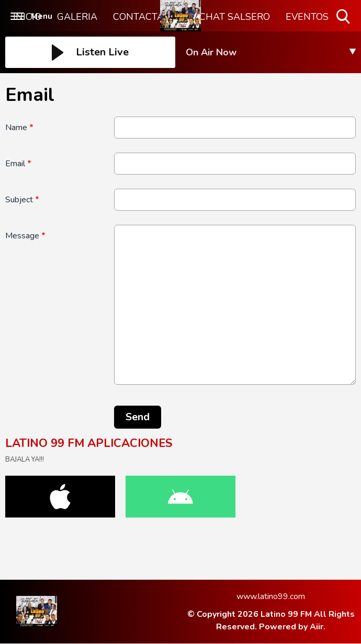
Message (25, 236)
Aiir (317, 627)
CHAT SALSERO (235, 17)
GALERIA (77, 17)
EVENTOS (307, 17)
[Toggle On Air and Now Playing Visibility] (271, 52)
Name (19, 128)
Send (138, 417)
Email (18, 164)
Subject (22, 200)
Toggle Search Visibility (344, 17)
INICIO (27, 17)
